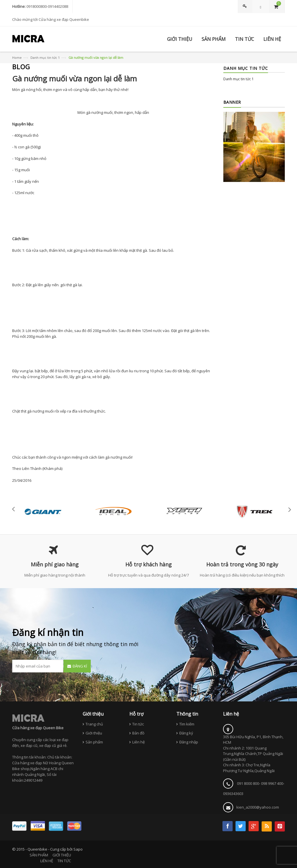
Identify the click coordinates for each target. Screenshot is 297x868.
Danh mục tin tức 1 (45, 58)
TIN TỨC (64, 861)
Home (17, 58)
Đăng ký (186, 733)
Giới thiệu (94, 733)
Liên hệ (138, 742)
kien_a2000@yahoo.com (258, 807)
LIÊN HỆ (47, 861)
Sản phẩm (94, 742)
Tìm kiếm (187, 724)
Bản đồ (138, 733)
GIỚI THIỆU (62, 855)
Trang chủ (94, 724)
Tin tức (138, 724)
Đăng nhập (189, 742)
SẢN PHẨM (39, 855)
